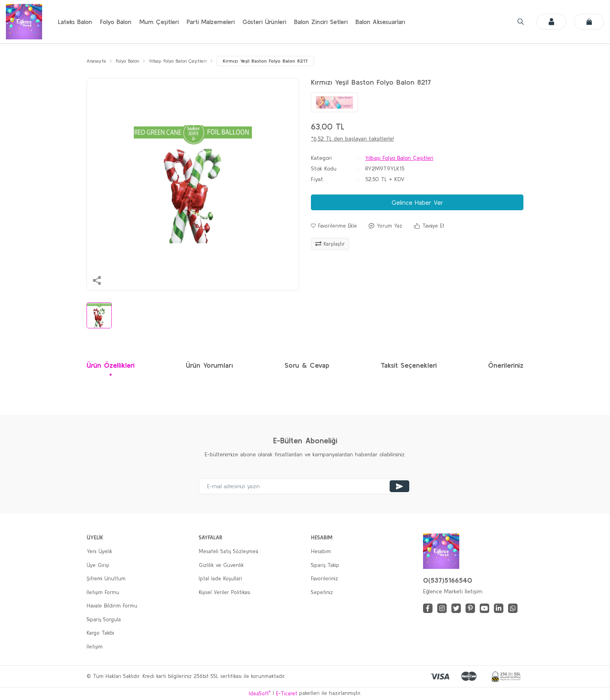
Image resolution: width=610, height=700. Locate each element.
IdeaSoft (260, 694)
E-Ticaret (287, 694)
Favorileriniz (324, 579)
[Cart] (589, 22)
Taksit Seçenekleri (409, 366)
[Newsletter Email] (305, 487)
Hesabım (321, 552)
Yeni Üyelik (99, 552)
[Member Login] (551, 22)
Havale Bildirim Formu (112, 606)
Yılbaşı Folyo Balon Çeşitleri (399, 158)
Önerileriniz (506, 366)
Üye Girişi (98, 566)
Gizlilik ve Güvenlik (221, 566)
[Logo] (24, 22)
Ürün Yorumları (209, 366)
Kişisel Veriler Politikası (225, 593)
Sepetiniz (322, 593)
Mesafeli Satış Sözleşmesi (228, 552)
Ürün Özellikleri (111, 366)
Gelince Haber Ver (417, 203)
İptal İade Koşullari (220, 579)
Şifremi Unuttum (106, 579)
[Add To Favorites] (334, 226)
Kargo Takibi (100, 634)
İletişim (95, 647)
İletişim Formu (103, 593)
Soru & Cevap (307, 366)
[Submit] (399, 487)
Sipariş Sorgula (104, 620)
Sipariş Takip (325, 566)
